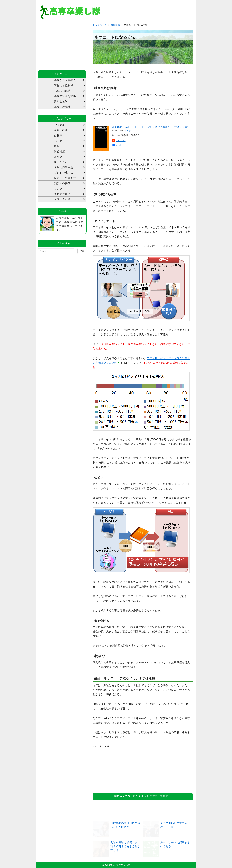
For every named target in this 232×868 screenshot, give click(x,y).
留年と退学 (61, 101)
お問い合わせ (62, 199)
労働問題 (116, 25)
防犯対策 (60, 151)
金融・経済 (61, 130)
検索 (82, 251)
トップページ (100, 25)
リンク (58, 189)
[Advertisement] (117, 768)
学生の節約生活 (64, 167)
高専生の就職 (62, 107)
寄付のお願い (62, 194)
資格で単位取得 (64, 85)
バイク (58, 141)
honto (119, 145)
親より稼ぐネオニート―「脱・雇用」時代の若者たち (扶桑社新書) (150, 127)
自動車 (58, 146)
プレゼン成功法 (64, 173)
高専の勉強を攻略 (65, 96)
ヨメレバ (129, 131)
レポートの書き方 (65, 178)
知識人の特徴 (62, 183)
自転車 (58, 135)
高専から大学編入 (65, 80)
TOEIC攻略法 (62, 91)
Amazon (121, 140)
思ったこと (61, 162)
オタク (58, 157)
